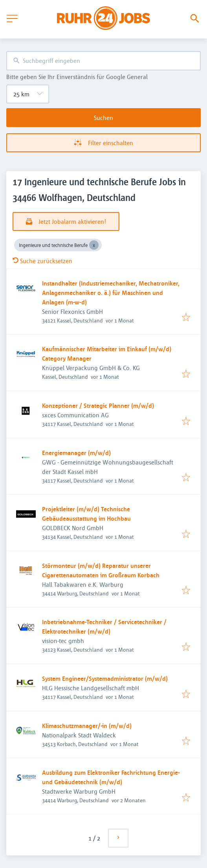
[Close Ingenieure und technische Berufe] (94, 245)
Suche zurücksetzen (42, 261)
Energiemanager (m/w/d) (76, 453)
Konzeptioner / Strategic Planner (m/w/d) (98, 405)
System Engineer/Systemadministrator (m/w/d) (105, 678)
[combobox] (103, 61)
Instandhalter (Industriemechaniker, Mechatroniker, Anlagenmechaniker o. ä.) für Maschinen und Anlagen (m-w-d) (111, 293)
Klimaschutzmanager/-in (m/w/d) (87, 726)
